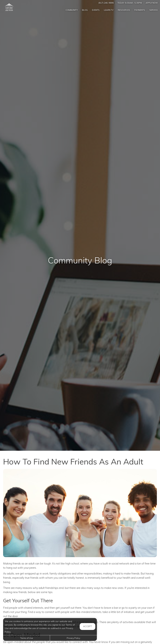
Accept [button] (87, 626)
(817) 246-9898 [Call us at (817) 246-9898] (106, 3)
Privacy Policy (73, 638)
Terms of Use (27, 638)
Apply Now (152, 3)
